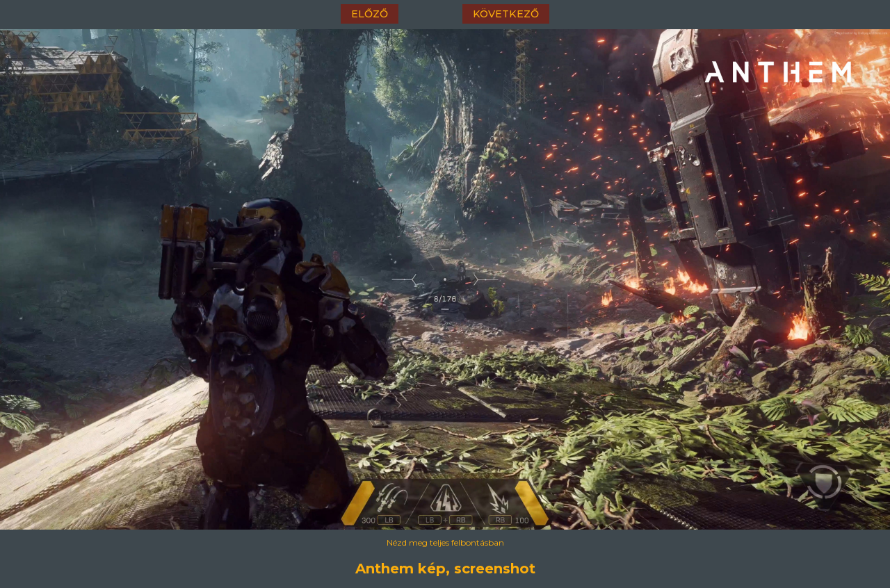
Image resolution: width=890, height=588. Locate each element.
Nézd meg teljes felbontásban (445, 542)
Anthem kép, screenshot (445, 569)
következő (506, 14)
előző (370, 14)
